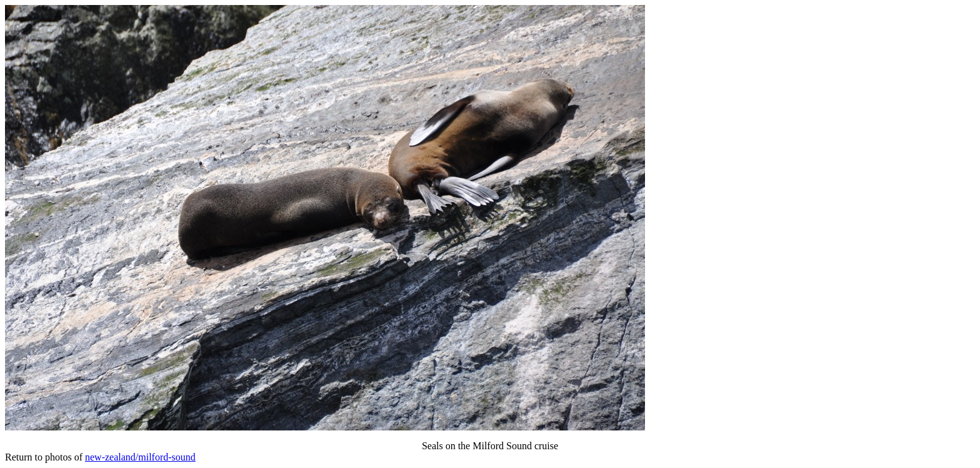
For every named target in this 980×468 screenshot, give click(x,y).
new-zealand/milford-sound (140, 457)
